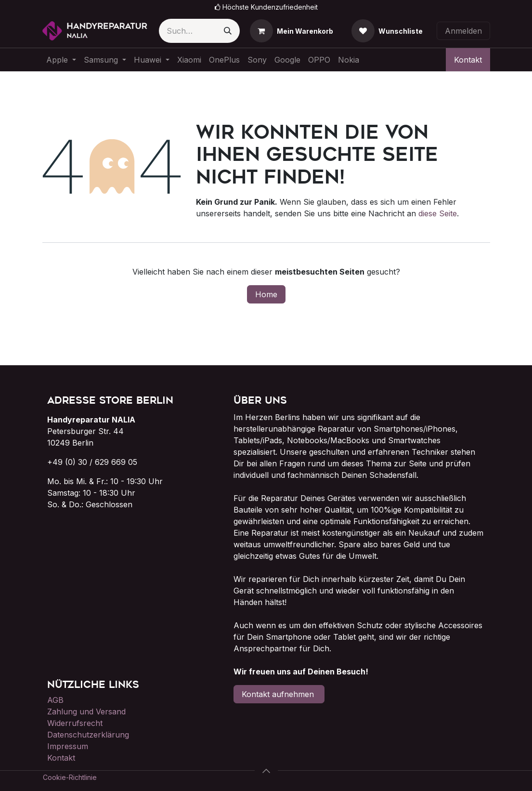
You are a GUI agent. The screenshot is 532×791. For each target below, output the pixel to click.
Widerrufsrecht (75, 723)
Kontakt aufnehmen (279, 694)
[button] (266, 771)
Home (266, 294)
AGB (55, 700)
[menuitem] (61, 60)
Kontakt (468, 60)
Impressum (68, 746)
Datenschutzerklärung (88, 735)
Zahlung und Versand (86, 712)
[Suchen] (228, 31)
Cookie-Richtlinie (70, 777)
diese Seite (438, 213)
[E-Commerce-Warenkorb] (292, 31)
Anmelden (463, 31)
